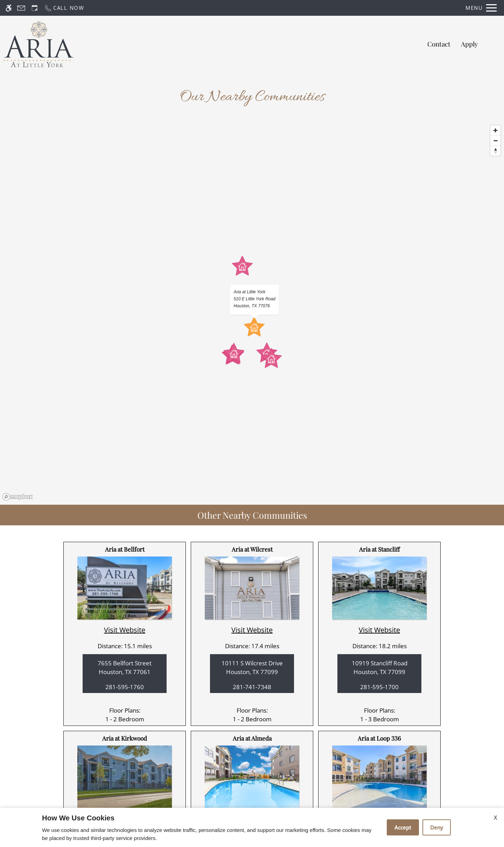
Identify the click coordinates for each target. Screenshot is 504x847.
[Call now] (64, 8)
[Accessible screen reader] (9, 8)
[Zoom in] (495, 130)
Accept (403, 827)
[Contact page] (21, 8)
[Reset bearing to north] (495, 151)
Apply (469, 44)
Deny (437, 827)
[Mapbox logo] (17, 497)
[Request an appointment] (35, 8)
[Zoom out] (495, 141)
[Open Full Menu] (481, 8)
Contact (439, 44)
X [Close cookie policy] (495, 818)
